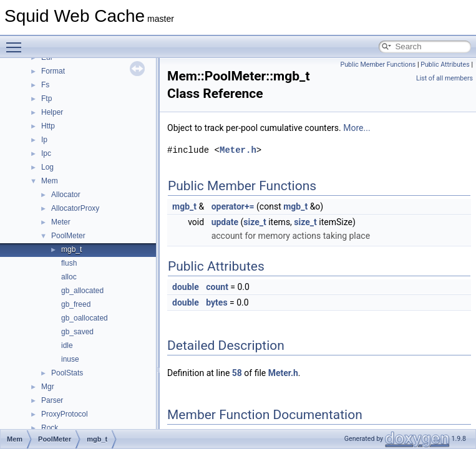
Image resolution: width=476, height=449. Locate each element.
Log (47, 167)
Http (48, 126)
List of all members (444, 78)
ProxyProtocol (65, 414)
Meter (61, 222)
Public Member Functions (378, 65)
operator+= (233, 206)
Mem (50, 181)
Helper (52, 112)
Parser (52, 400)
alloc (69, 277)
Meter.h (238, 150)
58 (237, 373)
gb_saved (77, 332)
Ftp (46, 99)
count (217, 287)
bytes (216, 302)
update (225, 222)
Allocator (66, 195)
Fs (45, 85)
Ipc (46, 153)
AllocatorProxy (75, 208)
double (186, 287)
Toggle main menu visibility (17, 42)
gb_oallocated (85, 318)
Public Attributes (445, 65)
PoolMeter (68, 236)
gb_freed (76, 304)
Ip (44, 140)
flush (69, 263)
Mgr (48, 387)
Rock (50, 428)
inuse (70, 359)
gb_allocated (82, 291)
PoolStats (67, 373)
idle (67, 345)
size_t (255, 222)
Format (53, 71)
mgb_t (71, 249)
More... (357, 128)
